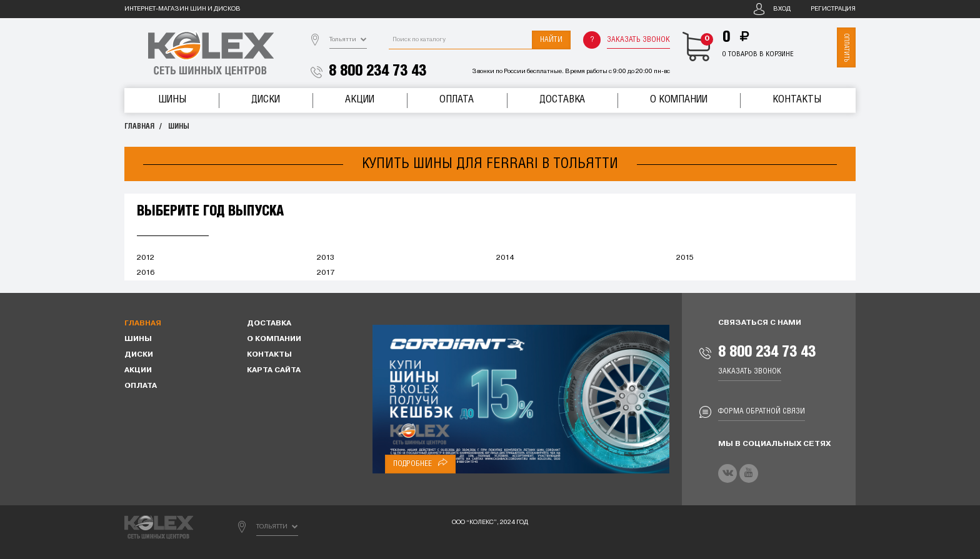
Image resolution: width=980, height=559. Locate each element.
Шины (172, 100)
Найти (551, 40)
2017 (326, 273)
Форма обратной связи (762, 411)
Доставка (562, 100)
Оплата (457, 100)
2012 (146, 258)
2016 (146, 273)
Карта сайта (274, 370)
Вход (782, 9)
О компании (679, 100)
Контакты (797, 100)
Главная (139, 126)
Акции (360, 100)
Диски (266, 100)
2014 (505, 258)
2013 (326, 258)
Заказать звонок (638, 40)
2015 (685, 258)
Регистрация (833, 9)
